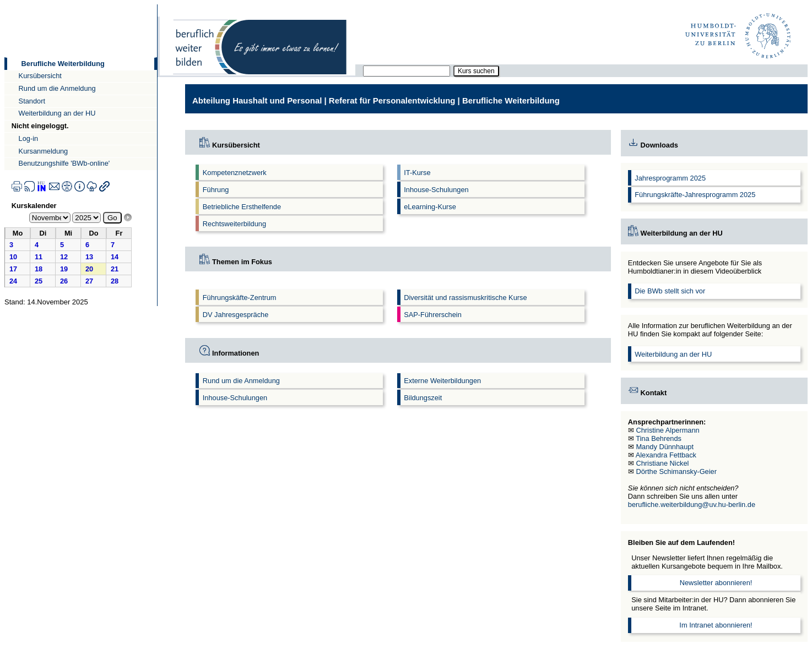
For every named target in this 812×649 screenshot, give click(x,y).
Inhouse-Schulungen (436, 190)
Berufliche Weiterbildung (63, 64)
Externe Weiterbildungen (442, 381)
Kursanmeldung (44, 151)
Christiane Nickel (662, 463)
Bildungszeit (423, 398)
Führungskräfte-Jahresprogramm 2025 (695, 195)
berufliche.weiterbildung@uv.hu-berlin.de (692, 505)
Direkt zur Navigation (4, 4)
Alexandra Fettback (666, 455)
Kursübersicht (40, 76)
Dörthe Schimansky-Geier (676, 471)
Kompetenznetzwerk (235, 173)
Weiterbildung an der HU (57, 113)
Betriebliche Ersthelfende (242, 207)
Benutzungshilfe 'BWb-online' (64, 163)
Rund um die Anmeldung (57, 88)
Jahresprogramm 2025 (670, 178)
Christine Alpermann (667, 430)
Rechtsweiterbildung (234, 224)
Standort (32, 101)
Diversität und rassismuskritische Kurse (465, 298)
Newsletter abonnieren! (716, 583)
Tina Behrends (659, 438)
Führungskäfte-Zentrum (240, 298)
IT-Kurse (417, 173)
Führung (216, 190)
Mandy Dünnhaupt (665, 447)
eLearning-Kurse (430, 207)
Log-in (29, 138)
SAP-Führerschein (433, 315)
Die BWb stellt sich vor (670, 291)
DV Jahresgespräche (236, 315)
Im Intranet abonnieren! (716, 625)
